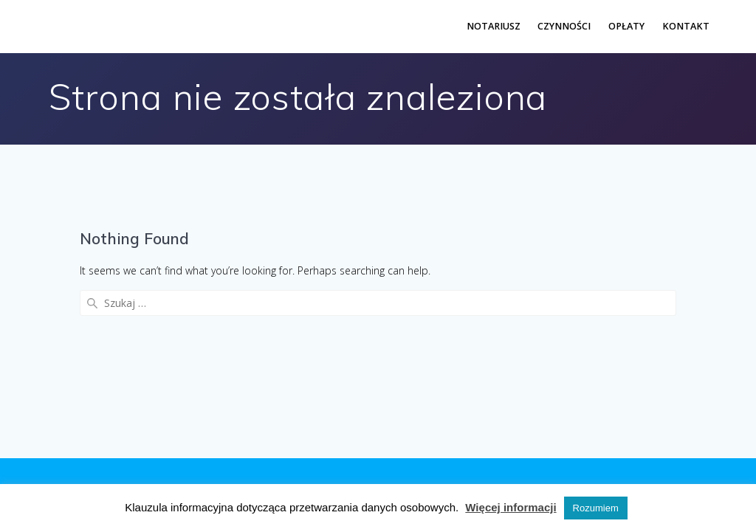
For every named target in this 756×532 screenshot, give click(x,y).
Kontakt (686, 26)
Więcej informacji (511, 507)
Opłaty (626, 26)
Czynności (564, 26)
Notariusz (494, 26)
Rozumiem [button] (596, 508)
